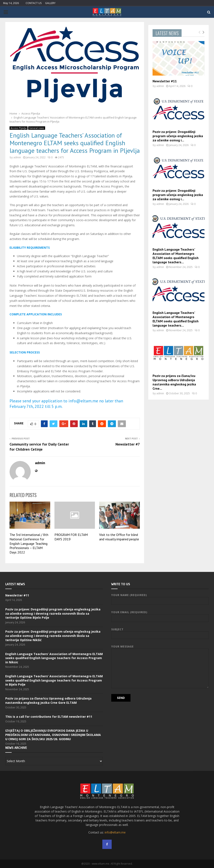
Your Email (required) (160, 615)
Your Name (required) (160, 598)
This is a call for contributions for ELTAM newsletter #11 (49, 717)
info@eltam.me (115, 832)
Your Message (160, 648)
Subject (160, 632)
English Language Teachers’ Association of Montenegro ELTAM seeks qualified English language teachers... (176, 256)
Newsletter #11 (165, 81)
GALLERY (50, 3)
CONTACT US (34, 3)
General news (37, 128)
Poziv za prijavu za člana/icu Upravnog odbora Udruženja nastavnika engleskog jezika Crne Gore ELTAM (48, 700)
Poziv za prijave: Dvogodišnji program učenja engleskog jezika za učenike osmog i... (178, 136)
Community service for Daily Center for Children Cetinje (39, 447)
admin (17, 157)
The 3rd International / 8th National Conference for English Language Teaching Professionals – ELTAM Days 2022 (29, 543)
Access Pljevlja (19, 128)
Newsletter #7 (128, 444)
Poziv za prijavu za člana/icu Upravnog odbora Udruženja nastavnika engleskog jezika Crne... (174, 382)
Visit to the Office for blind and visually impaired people (119, 537)
